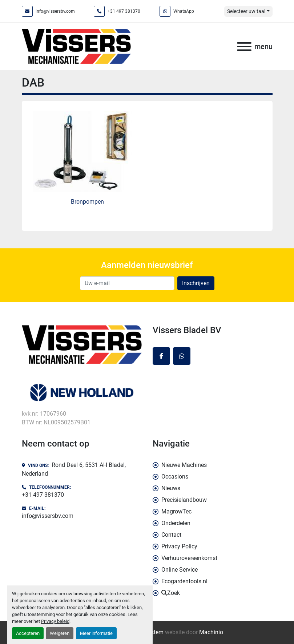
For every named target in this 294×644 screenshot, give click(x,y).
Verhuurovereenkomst (189, 558)
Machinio (211, 632)
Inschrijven (196, 283)
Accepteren (28, 633)
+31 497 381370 (124, 11)
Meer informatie (96, 633)
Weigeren (60, 633)
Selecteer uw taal (246, 11)
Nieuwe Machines (184, 465)
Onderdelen (176, 523)
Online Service (180, 570)
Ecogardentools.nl (184, 581)
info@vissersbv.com (55, 11)
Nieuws (171, 488)
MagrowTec (176, 511)
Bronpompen (87, 202)
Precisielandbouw (184, 500)
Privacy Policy (179, 546)
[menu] (244, 47)
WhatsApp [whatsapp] (184, 11)
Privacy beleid (55, 621)
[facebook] (161, 356)
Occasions (175, 477)
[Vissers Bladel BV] (82, 344)
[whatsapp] (182, 356)
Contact (171, 535)
